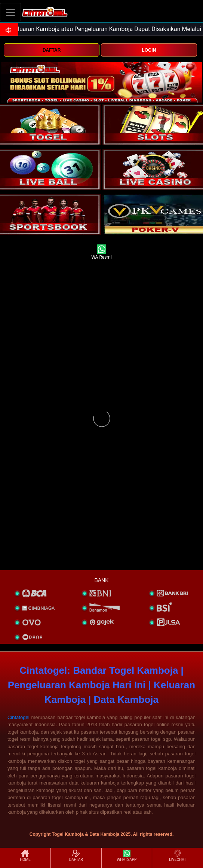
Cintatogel (19, 717)
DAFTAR (52, 50)
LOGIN (149, 50)
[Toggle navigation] (10, 12)
